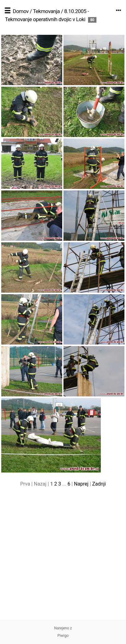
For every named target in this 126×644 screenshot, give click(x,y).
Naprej (81, 484)
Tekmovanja (47, 11)
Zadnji (99, 484)
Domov (21, 11)
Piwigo (63, 636)
